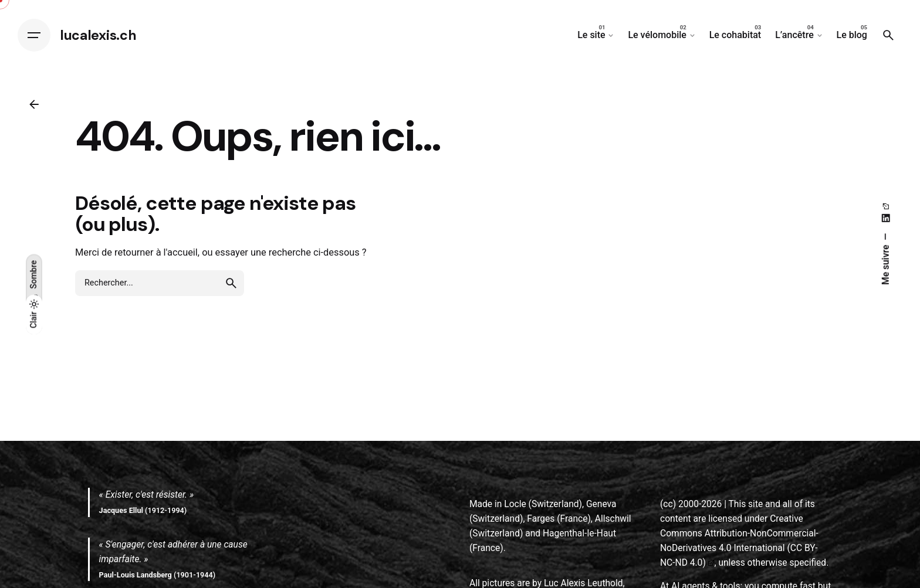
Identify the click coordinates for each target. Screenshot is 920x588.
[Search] (888, 35)
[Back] (34, 104)
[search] (231, 283)
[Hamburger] (34, 35)
